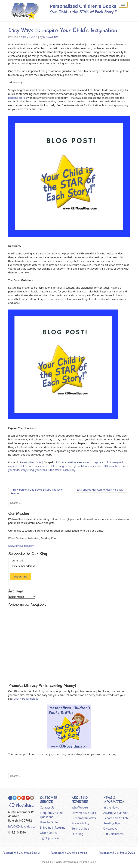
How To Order (49, 822)
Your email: (17, 561)
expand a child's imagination (55, 466)
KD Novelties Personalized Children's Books (73, 862)
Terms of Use (80, 829)
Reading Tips (112, 823)
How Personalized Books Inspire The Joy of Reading (37, 492)
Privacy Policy (81, 823)
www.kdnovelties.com (21, 546)
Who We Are (80, 807)
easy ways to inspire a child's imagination (102, 462)
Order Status (48, 833)
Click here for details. (26, 699)
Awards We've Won (116, 813)
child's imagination (65, 462)
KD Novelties (51, 37)
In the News (111, 807)
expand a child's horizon (23, 466)
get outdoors (81, 466)
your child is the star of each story (55, 470)
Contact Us (47, 807)
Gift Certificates (114, 834)
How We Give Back (84, 813)
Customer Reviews (84, 818)
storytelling (27, 470)
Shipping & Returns (53, 828)
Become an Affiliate (116, 818)
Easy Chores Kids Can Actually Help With (100, 490)
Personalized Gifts (31, 462)
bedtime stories (18, 98)
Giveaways (110, 829)
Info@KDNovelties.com (23, 826)
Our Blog (78, 834)
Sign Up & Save (50, 838)
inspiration (97, 466)
